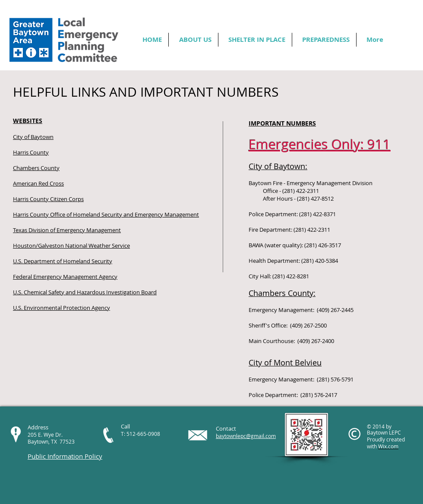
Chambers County (36, 168)
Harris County (31, 152)
